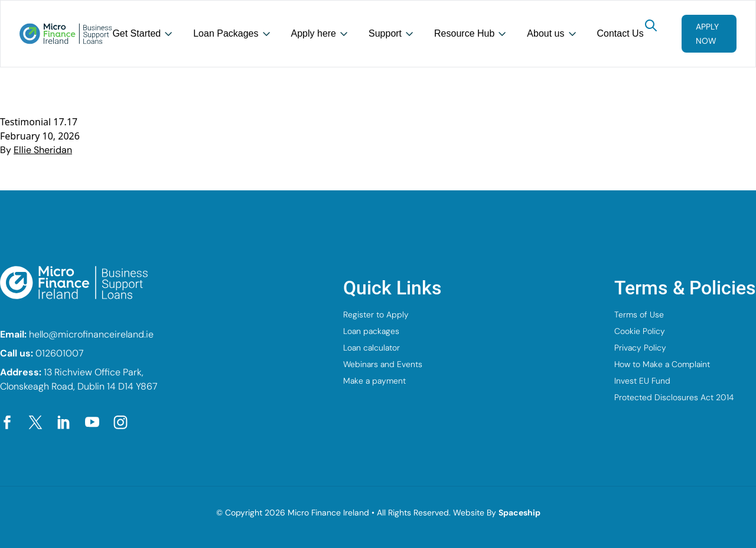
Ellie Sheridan (43, 150)
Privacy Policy (640, 348)
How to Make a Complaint (662, 364)
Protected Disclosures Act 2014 (674, 397)
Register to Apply (376, 314)
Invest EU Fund (642, 381)
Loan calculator (372, 348)
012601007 (60, 353)
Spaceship (519, 513)
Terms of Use (639, 314)
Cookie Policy (640, 331)
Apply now (707, 34)
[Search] (651, 25)
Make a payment (374, 381)
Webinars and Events (383, 364)
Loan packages (371, 331)
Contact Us (620, 33)
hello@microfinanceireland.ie (91, 334)
